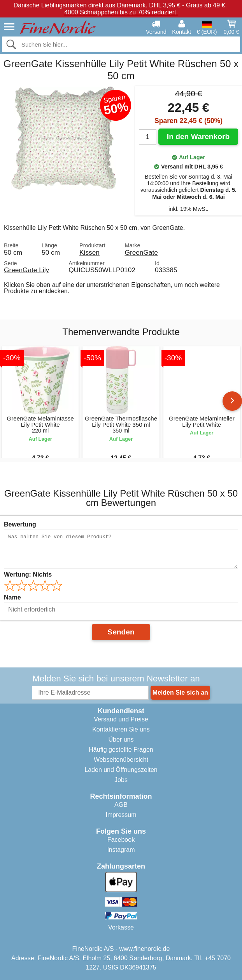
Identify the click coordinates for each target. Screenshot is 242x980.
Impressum (121, 815)
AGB (121, 805)
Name (12, 597)
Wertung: (28, 574)
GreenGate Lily (26, 270)
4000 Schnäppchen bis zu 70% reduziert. (121, 12)
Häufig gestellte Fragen (121, 750)
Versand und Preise (121, 719)
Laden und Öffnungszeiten (121, 770)
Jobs (121, 780)
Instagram (121, 850)
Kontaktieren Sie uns (121, 729)
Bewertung (20, 524)
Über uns (121, 739)
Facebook (121, 840)
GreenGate (141, 252)
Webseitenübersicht (121, 760)
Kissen (89, 252)
